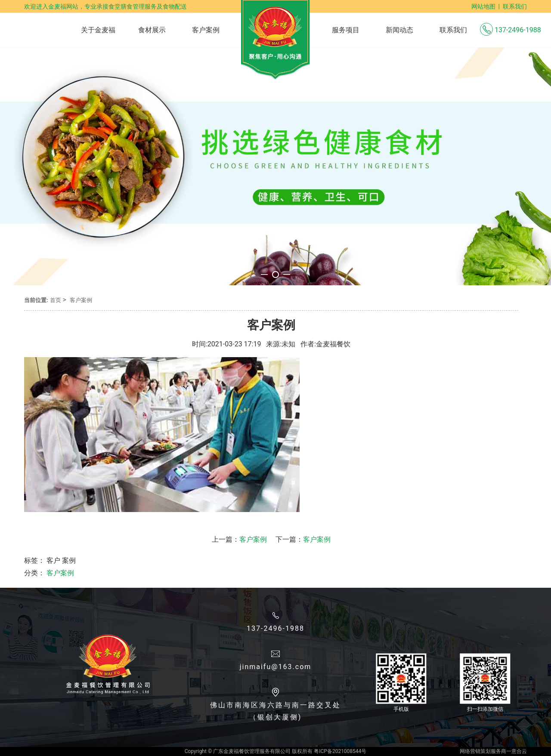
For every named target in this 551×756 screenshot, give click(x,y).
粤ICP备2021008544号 (340, 751)
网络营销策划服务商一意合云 (493, 751)
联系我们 (515, 6)
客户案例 (81, 300)
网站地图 (483, 6)
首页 (56, 300)
